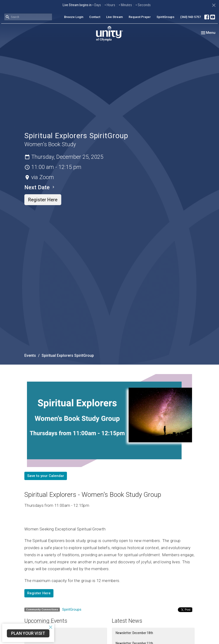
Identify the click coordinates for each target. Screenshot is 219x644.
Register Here (43, 200)
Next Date (40, 187)
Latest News (127, 621)
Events (30, 355)
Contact (95, 17)
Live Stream (114, 17)
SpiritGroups (165, 17)
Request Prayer (140, 17)
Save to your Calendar (46, 476)
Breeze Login (74, 17)
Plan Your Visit (28, 633)
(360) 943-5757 (191, 17)
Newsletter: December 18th (134, 633)
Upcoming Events (46, 621)
